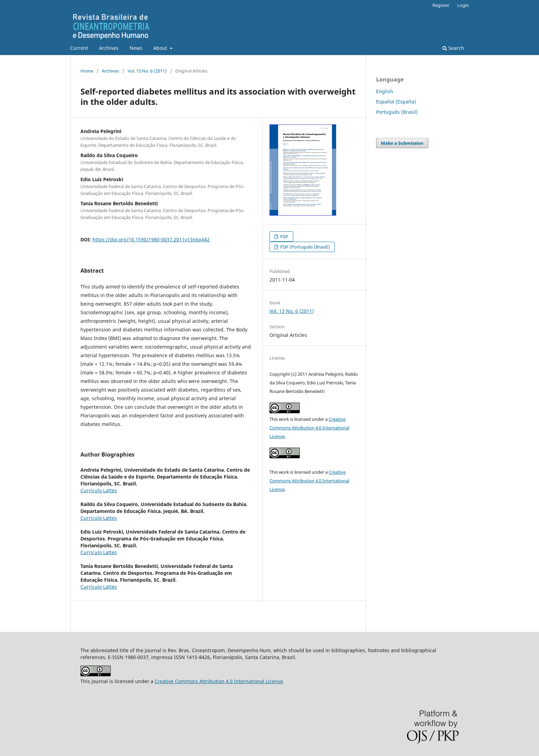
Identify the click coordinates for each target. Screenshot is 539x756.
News (136, 48)
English (385, 91)
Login (463, 5)
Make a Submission (402, 143)
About (161, 48)
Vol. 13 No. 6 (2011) (147, 71)
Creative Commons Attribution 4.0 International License (309, 428)
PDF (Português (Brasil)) (305, 247)
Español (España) (396, 102)
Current (79, 48)
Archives (109, 48)
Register (441, 5)
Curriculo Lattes (99, 490)
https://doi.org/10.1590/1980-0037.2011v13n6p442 (151, 239)
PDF (284, 237)
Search (453, 48)
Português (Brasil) (397, 112)
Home (87, 71)
